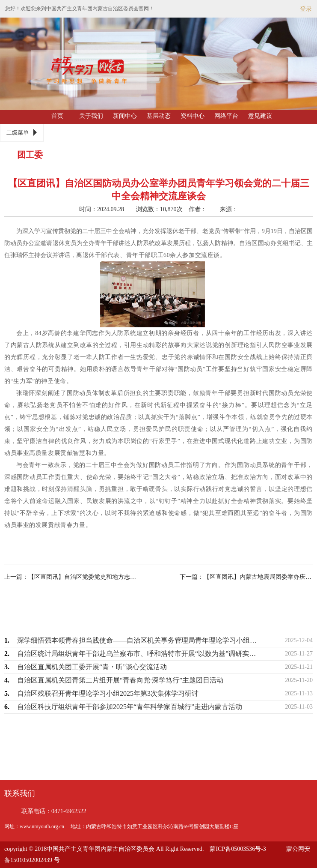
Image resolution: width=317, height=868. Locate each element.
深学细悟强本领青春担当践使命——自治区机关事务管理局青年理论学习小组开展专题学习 (139, 640)
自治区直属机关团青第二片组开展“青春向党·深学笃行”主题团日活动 (120, 680)
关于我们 (91, 116)
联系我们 (20, 793)
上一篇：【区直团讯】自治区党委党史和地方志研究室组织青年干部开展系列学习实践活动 (78, 577)
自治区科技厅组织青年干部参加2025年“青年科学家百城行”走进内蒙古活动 (130, 707)
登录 (306, 9)
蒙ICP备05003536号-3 (238, 849)
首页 (57, 116)
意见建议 (260, 116)
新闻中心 (125, 116)
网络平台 (226, 116)
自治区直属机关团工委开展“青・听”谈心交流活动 (92, 667)
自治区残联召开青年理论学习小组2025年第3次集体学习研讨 (108, 693)
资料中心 (193, 116)
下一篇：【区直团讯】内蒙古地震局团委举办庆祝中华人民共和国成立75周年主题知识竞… (239, 577)
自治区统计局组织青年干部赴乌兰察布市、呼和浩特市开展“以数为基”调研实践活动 (139, 654)
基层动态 (159, 116)
